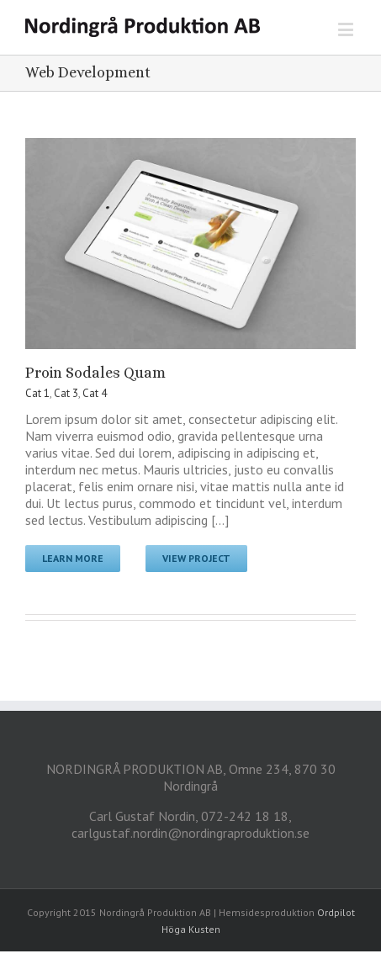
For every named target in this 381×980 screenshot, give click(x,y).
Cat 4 (95, 393)
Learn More (73, 558)
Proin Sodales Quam (95, 373)
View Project (196, 558)
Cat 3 (66, 393)
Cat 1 (37, 393)
